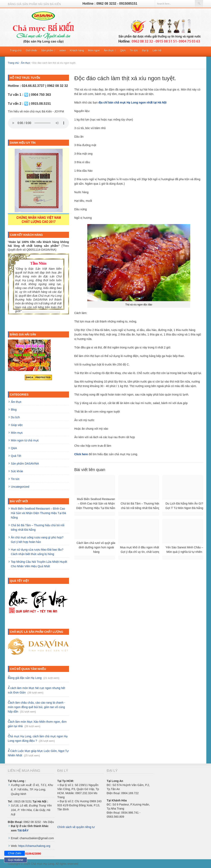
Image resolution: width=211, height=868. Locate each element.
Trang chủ (16, 50)
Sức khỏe (17, 471)
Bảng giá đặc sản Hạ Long (25, 678)
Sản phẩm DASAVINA (25, 464)
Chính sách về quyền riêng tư (76, 827)
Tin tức (134, 50)
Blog (14, 410)
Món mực (17, 433)
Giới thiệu (31, 50)
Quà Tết (16, 456)
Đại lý (145, 50)
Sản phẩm (48, 51)
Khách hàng (77, 50)
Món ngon (94, 50)
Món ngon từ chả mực (25, 440)
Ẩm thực (110, 51)
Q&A (123, 50)
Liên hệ (157, 50)
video (63, 50)
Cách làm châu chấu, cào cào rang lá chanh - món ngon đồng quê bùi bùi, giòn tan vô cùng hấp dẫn (37, 707)
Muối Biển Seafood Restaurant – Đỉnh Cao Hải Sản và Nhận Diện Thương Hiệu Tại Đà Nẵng (39, 513)
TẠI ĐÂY (23, 830)
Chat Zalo (15, 853)
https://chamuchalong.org (34, 846)
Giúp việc (17, 425)
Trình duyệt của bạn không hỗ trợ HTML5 (38, 123)
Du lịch (15, 417)
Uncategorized (20, 487)
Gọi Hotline (16, 860)
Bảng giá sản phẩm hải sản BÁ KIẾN (34, 4)
